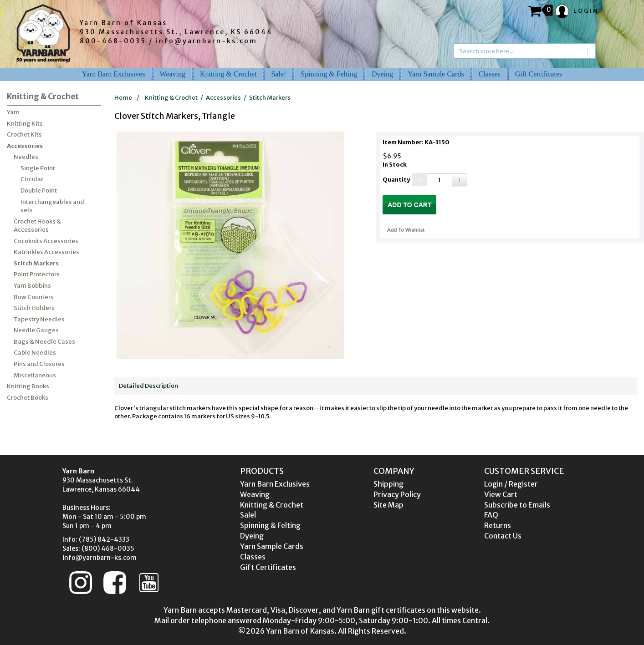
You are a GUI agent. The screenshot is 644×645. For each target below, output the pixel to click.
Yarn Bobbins (32, 286)
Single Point (38, 168)
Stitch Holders (34, 308)
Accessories (25, 146)
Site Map (388, 505)
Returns (498, 525)
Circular (32, 179)
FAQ (491, 515)
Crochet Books (28, 398)
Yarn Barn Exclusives (114, 74)
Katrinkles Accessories (46, 252)
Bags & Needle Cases (44, 342)
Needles (26, 157)
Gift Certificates (539, 74)
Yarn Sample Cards (436, 74)
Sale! (279, 74)
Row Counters (34, 297)
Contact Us (503, 536)
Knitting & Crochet (228, 74)
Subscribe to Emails (517, 505)
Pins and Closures (39, 364)
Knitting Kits (25, 124)
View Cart (501, 494)
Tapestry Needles (39, 319)
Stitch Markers (36, 263)
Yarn (13, 112)
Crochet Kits (24, 135)
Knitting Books (28, 386)
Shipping (388, 484)
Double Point (39, 190)
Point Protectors (37, 274)
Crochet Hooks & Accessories (37, 226)
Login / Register (511, 484)
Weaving (173, 74)
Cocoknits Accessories (46, 241)
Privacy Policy (397, 494)
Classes (490, 74)
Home (123, 98)
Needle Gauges (36, 330)
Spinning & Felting (329, 74)
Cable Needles (35, 353)
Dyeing (382, 74)
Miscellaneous (35, 375)
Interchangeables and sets (52, 206)
